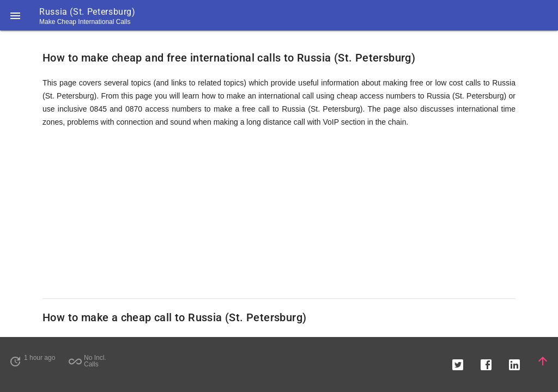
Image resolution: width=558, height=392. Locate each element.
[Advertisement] (279, 213)
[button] (15, 15)
